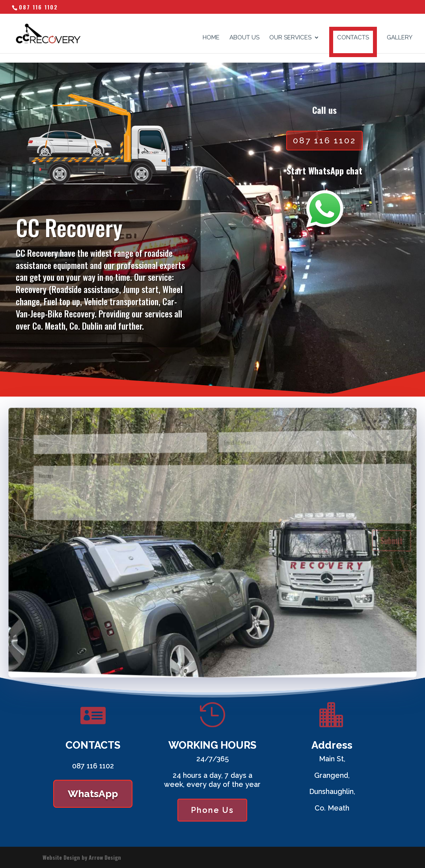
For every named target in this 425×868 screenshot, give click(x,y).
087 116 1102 (38, 7)
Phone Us (212, 810)
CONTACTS (353, 37)
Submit (373, 550)
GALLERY (400, 38)
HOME (211, 38)
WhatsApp (93, 794)
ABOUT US (244, 38)
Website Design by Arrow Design (82, 857)
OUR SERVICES (290, 38)
